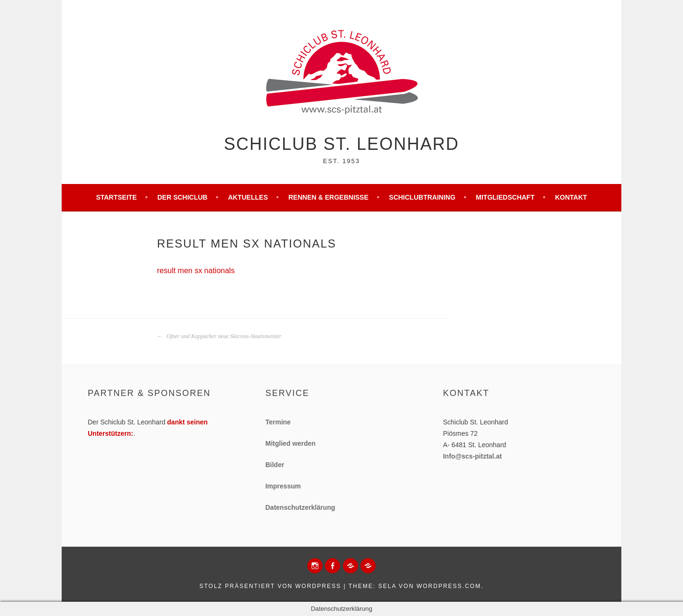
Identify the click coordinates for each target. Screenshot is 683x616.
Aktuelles (248, 197)
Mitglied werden (290, 443)
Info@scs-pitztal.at (472, 456)
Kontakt (571, 197)
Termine (278, 422)
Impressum (283, 486)
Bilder (275, 465)
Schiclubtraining (422, 197)
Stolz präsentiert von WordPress (270, 586)
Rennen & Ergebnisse (328, 197)
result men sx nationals (196, 271)
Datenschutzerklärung (300, 507)
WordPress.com (449, 586)
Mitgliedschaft (505, 197)
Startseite (116, 197)
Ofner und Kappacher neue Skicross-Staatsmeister (219, 336)
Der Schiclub (183, 197)
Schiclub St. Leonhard (341, 144)
